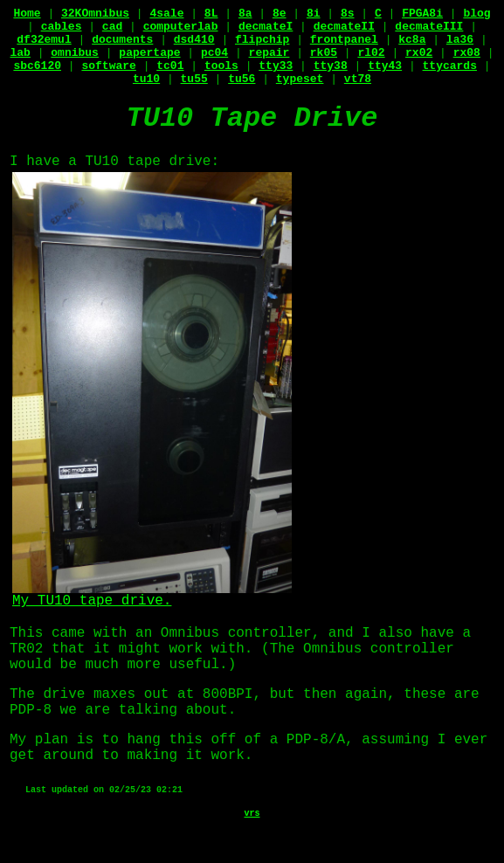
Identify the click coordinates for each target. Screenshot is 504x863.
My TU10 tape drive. (152, 595)
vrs (252, 814)
